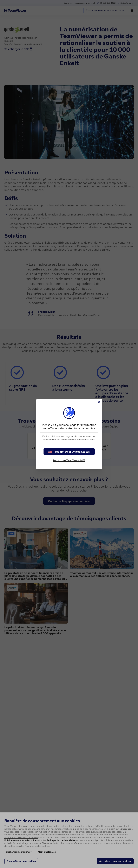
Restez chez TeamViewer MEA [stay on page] (69, 460)
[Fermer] (99, 402)
